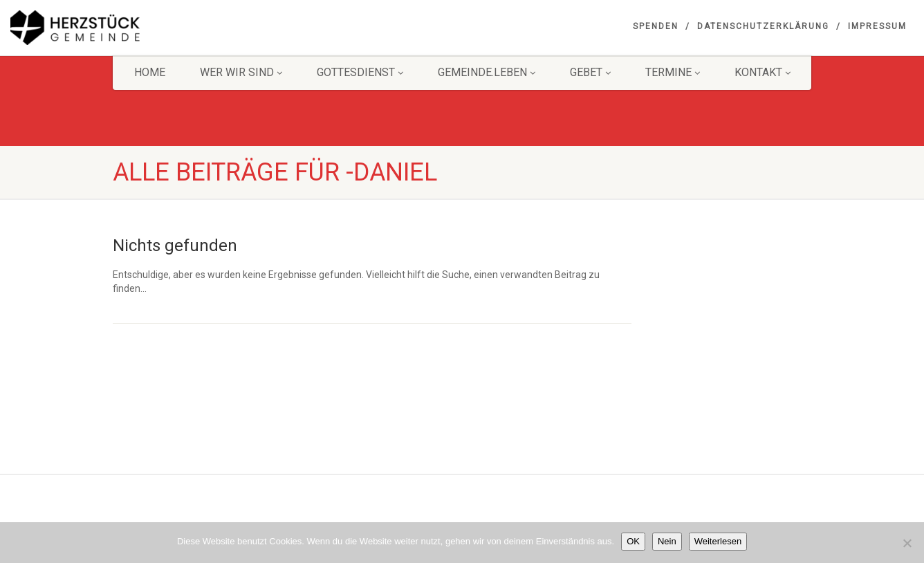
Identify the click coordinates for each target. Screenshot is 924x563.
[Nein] (907, 543)
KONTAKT (763, 72)
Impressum (877, 26)
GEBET (590, 72)
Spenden (656, 26)
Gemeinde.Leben (487, 72)
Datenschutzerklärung (763, 26)
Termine (673, 72)
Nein (667, 541)
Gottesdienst (360, 72)
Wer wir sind (241, 72)
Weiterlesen (718, 541)
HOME (150, 72)
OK (633, 541)
